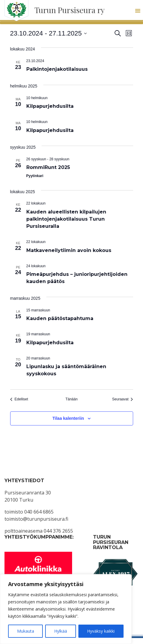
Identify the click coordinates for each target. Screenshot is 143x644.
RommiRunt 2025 (48, 167)
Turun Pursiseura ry (70, 10)
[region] (66, 609)
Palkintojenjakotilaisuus (57, 69)
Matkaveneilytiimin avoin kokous (69, 250)
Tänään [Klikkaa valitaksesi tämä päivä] (72, 399)
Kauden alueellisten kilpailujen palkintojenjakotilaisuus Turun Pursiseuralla (66, 219)
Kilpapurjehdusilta (50, 106)
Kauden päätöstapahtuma (60, 318)
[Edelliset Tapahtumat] (19, 399)
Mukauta (26, 631)
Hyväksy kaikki (101, 631)
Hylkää (61, 631)
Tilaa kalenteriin (68, 418)
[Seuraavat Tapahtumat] (123, 399)
